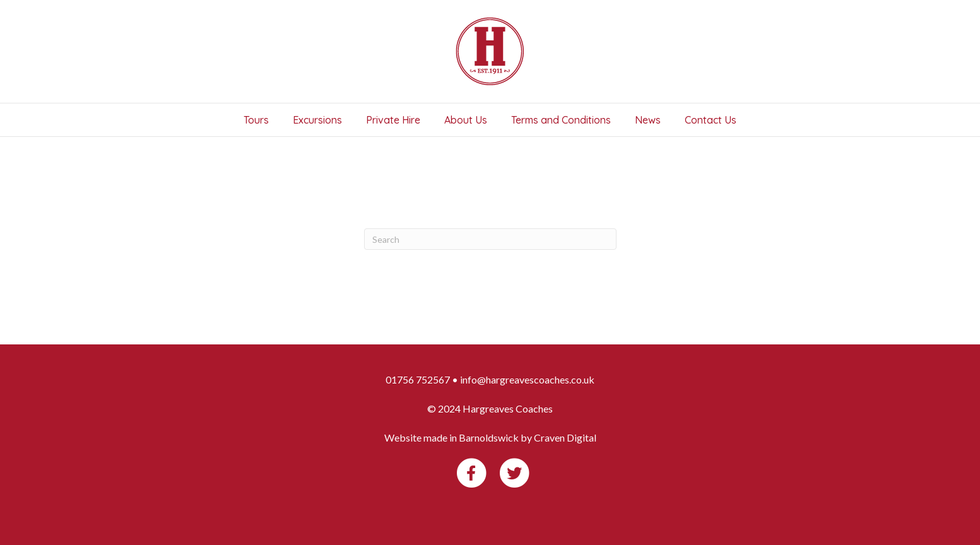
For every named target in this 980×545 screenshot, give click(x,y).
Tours (256, 120)
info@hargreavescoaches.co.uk (527, 379)
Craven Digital (565, 437)
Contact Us (711, 120)
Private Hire (393, 120)
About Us (466, 120)
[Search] (490, 239)
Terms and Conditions (561, 120)
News (648, 120)
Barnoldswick (489, 437)
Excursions (317, 120)
